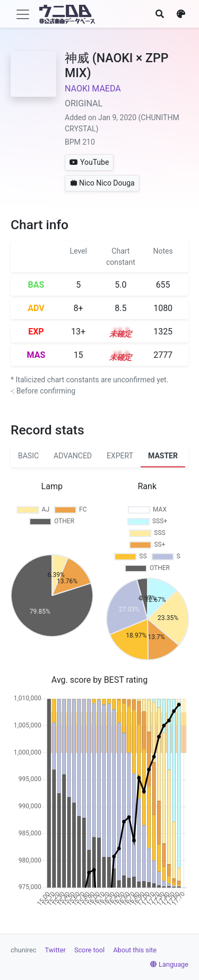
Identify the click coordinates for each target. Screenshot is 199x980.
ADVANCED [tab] (73, 456)
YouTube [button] (89, 162)
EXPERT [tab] (120, 456)
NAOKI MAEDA (93, 89)
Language (169, 964)
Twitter (55, 950)
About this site (135, 950)
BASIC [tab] (28, 456)
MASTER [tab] (163, 456)
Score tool (89, 950)
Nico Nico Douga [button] (102, 183)
